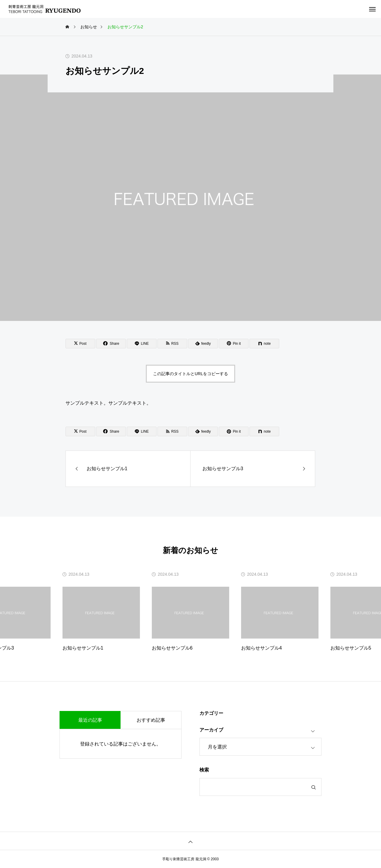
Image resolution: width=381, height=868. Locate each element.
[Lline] (142, 344)
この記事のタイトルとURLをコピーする (190, 374)
